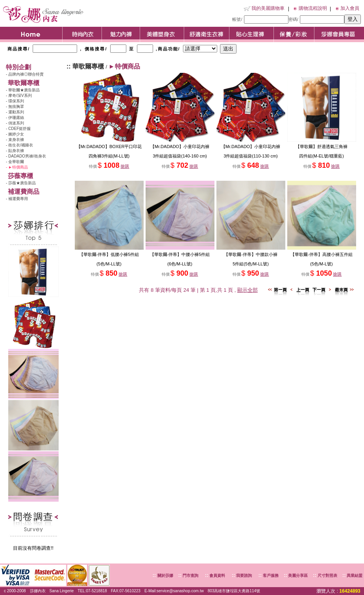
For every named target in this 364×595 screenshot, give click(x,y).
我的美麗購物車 (268, 8)
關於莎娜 (165, 576)
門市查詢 (190, 576)
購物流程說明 (313, 8)
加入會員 (350, 8)
